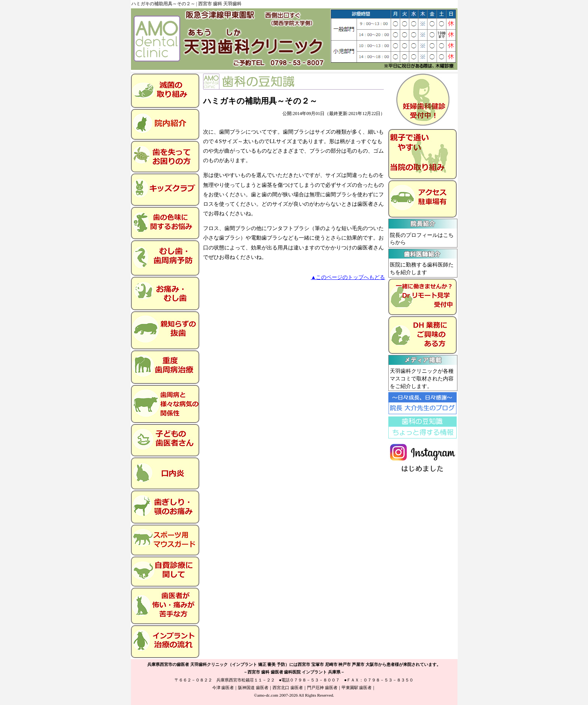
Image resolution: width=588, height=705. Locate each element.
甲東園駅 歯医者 (357, 688)
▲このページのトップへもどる (348, 277)
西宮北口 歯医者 (288, 688)
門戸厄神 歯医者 (322, 688)
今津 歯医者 (223, 688)
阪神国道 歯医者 (253, 688)
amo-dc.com (268, 695)
